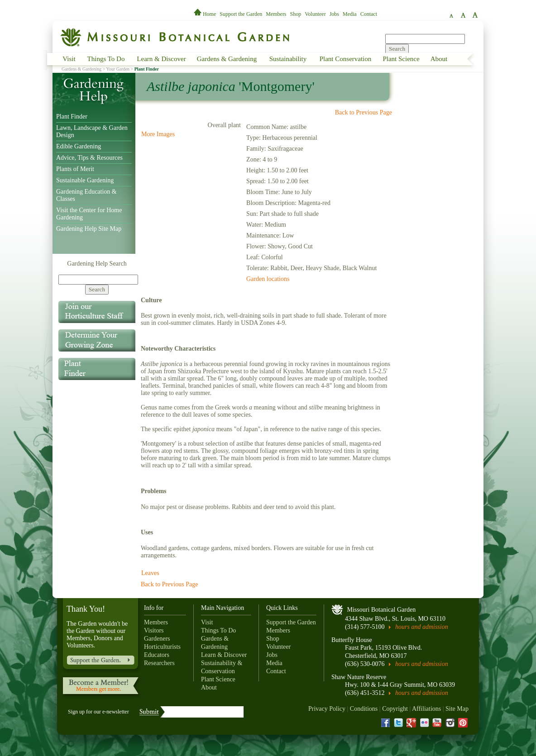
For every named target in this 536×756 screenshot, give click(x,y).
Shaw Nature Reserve (359, 677)
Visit (69, 59)
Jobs (334, 14)
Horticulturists (162, 647)
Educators (157, 655)
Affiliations (426, 709)
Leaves (150, 573)
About (439, 59)
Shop (296, 14)
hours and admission (422, 627)
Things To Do (106, 59)
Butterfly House (352, 640)
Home (206, 14)
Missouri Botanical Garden (382, 610)
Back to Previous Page (364, 112)
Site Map (457, 709)
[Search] (98, 280)
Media (350, 14)
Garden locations (268, 279)
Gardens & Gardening (227, 59)
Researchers (159, 663)
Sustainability (288, 59)
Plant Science (401, 59)
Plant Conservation (346, 59)
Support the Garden (241, 14)
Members (276, 14)
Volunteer (315, 14)
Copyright (395, 709)
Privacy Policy (327, 709)
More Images (158, 134)
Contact (369, 14)
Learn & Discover (161, 59)
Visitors (154, 630)
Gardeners (157, 639)
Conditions (364, 709)
